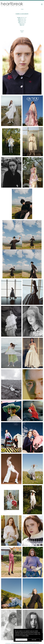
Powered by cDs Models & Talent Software (31, 643)
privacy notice (25, 636)
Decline (34, 640)
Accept (21, 640)
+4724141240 (8, 643)
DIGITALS (22, 31)
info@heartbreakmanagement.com (17, 643)
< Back (22, 9)
